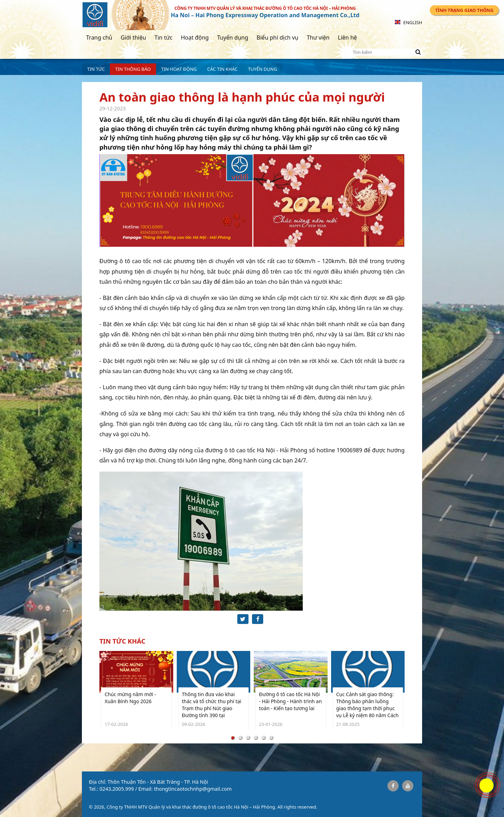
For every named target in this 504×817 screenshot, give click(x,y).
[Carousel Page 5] (264, 738)
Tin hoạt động (179, 69)
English (408, 22)
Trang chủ (99, 37)
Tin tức (163, 37)
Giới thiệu (134, 37)
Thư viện (318, 37)
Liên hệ (347, 37)
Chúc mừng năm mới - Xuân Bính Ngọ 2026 (130, 698)
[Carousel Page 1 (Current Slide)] (233, 738)
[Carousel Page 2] (240, 738)
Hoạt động (195, 37)
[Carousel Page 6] (271, 738)
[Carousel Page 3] (248, 738)
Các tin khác (222, 69)
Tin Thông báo (133, 69)
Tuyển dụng (233, 37)
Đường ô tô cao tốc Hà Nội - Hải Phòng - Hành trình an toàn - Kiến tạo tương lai (290, 701)
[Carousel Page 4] (256, 738)
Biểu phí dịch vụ (277, 37)
